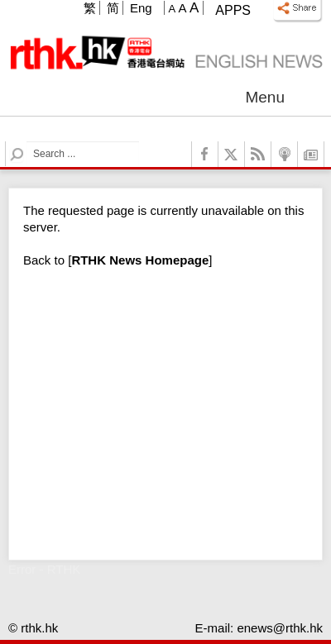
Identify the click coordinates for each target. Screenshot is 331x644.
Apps (233, 10)
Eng (141, 8)
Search (27, 142)
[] (140, 260)
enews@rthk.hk (280, 628)
